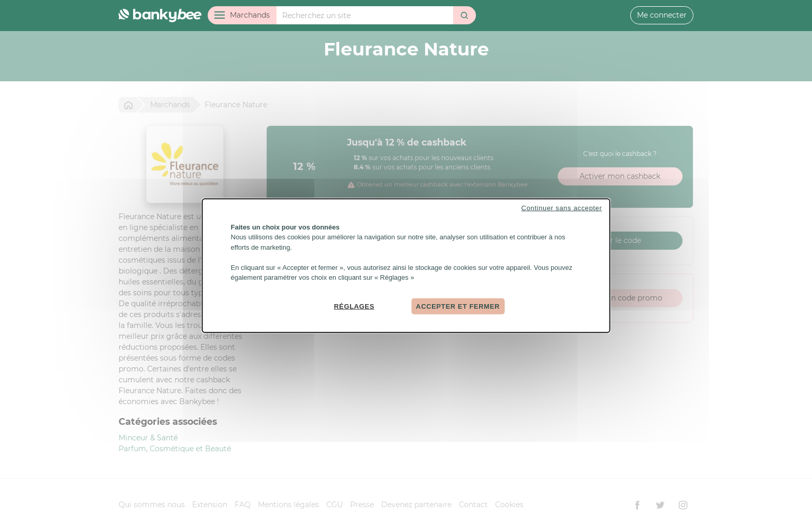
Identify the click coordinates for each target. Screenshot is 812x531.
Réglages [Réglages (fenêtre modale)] (354, 306)
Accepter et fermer (458, 306)
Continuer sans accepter (562, 207)
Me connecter (662, 15)
